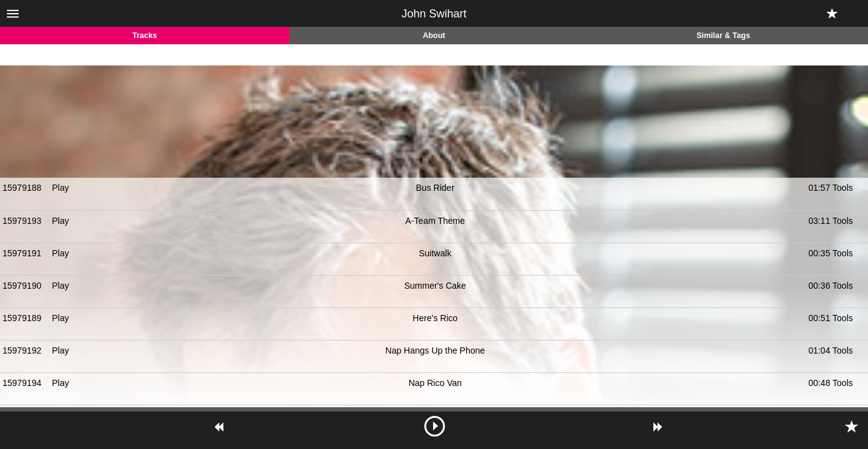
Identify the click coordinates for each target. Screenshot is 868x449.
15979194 (22, 383)
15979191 (22, 253)
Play (60, 188)
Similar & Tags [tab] (723, 36)
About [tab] (434, 36)
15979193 (22, 221)
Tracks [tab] (145, 36)
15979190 (22, 286)
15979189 (22, 318)
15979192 (22, 350)
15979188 (22, 188)
